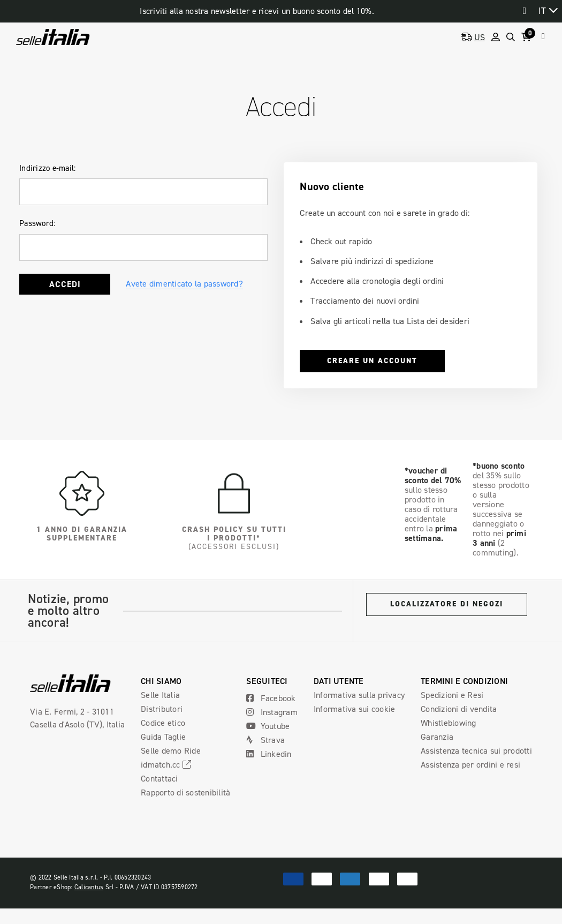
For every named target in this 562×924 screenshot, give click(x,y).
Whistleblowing (449, 723)
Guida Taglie (163, 737)
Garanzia (437, 737)
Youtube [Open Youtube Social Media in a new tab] (268, 726)
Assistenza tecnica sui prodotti (476, 751)
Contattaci (160, 779)
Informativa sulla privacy (359, 695)
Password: (37, 223)
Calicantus (89, 887)
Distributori (162, 709)
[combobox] (548, 10)
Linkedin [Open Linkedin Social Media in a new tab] (269, 754)
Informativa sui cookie (355, 709)
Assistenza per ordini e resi (470, 765)
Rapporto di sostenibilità (185, 792)
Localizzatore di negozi (447, 604)
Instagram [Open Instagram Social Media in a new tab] (272, 712)
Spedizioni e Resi (452, 695)
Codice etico (163, 723)
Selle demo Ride (171, 751)
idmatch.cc (168, 765)
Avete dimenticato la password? (184, 284)
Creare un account (372, 361)
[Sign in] (496, 37)
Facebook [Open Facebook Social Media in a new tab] (271, 698)
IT (542, 11)
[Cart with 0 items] (528, 37)
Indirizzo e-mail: (47, 168)
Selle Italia (160, 695)
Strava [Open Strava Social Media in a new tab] (265, 740)
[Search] (511, 37)
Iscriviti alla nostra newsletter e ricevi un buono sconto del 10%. (257, 11)
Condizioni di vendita (459, 709)
